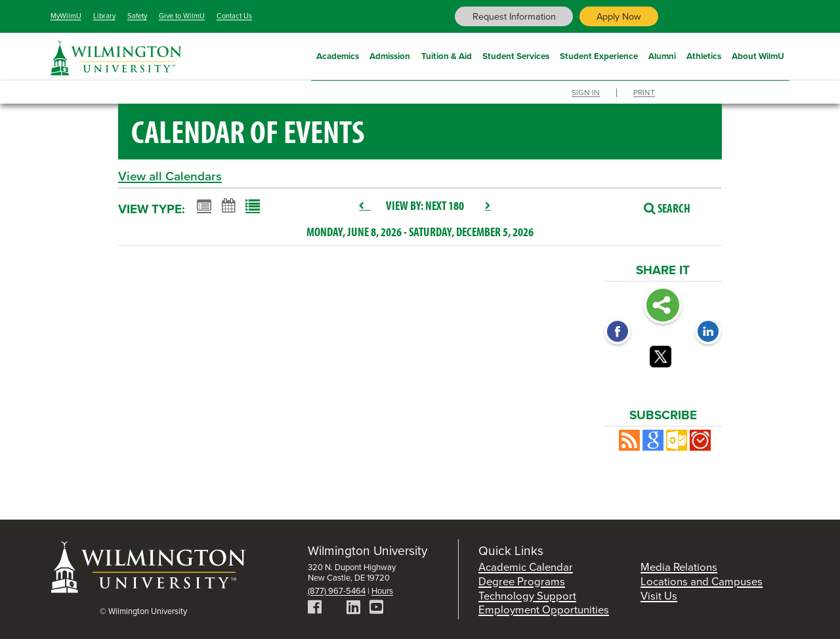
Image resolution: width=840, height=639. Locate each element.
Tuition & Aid (447, 54)
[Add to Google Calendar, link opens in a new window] (653, 440)
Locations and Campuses (702, 582)
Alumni (662, 54)
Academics (338, 54)
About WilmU (758, 54)
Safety (137, 16)
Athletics (704, 54)
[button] (629, 440)
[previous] (365, 206)
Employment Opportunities (544, 610)
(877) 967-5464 (337, 591)
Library (104, 16)
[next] (488, 206)
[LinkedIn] (353, 609)
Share (663, 306)
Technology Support (527, 596)
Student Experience (599, 54)
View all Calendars (170, 176)
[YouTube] (376, 609)
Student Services (516, 54)
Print (644, 93)
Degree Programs (522, 582)
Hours (382, 591)
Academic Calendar (526, 567)
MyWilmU (66, 16)
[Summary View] (204, 206)
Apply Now (619, 16)
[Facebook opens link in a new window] (618, 333)
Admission (390, 54)
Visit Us (659, 596)
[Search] (660, 208)
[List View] (253, 206)
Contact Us (234, 16)
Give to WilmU (182, 16)
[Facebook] (315, 609)
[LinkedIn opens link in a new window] (708, 333)
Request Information (514, 16)
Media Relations (679, 567)
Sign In (586, 93)
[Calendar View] (228, 206)
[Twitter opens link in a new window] (663, 359)
